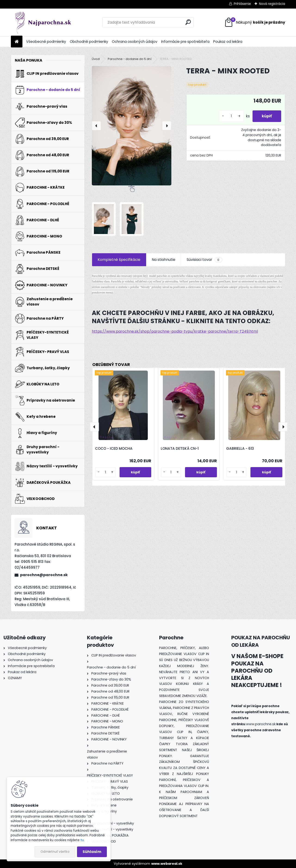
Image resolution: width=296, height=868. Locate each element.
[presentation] (96, 126)
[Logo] (43, 22)
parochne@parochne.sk (44, 575)
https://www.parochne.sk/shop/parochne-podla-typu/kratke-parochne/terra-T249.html (175, 331)
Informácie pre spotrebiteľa (185, 42)
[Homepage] (17, 42)
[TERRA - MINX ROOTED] (132, 126)
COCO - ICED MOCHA (114, 448)
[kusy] (231, 116)
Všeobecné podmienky (46, 42)
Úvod (96, 59)
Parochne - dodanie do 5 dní (130, 59)
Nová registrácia (272, 4)
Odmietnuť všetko (55, 852)
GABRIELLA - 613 (240, 448)
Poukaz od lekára (228, 42)
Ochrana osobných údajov (135, 42)
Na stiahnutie (163, 260)
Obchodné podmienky (89, 42)
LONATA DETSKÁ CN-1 (180, 448)
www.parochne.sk (261, 724)
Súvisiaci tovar (204, 260)
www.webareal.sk (167, 864)
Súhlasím (92, 852)
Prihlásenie (242, 4)
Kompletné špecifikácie (119, 260)
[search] (188, 22)
